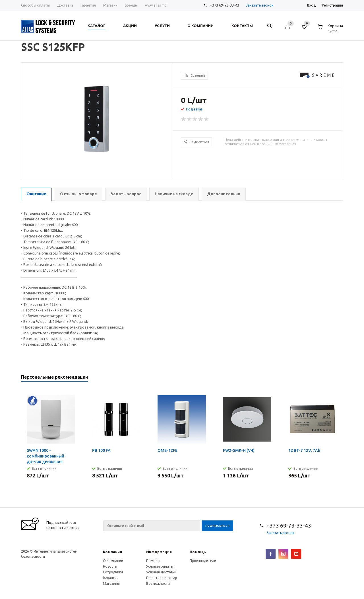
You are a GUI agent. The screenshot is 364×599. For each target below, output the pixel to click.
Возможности (158, 583)
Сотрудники (113, 572)
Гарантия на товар (162, 578)
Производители (203, 561)
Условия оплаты (160, 566)
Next (339, 379)
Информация (159, 552)
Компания (112, 552)
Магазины (111, 583)
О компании (113, 561)
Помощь (198, 552)
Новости (110, 566)
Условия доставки (161, 572)
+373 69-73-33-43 (225, 5)
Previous (329, 379)
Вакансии (111, 578)
